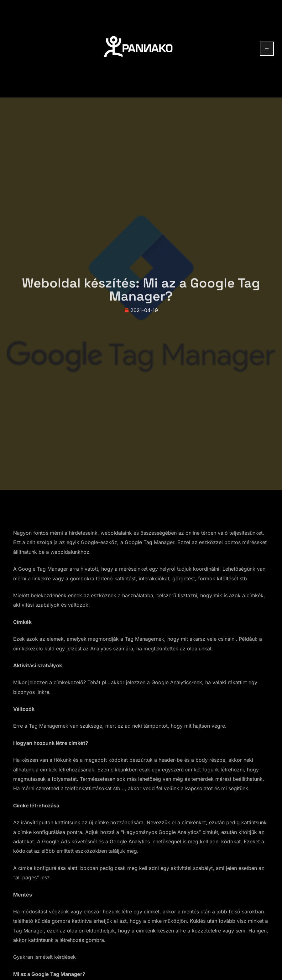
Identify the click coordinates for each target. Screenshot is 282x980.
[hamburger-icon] (267, 49)
